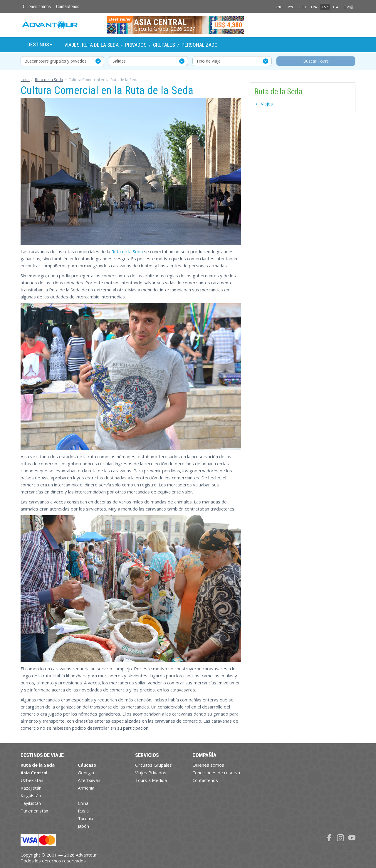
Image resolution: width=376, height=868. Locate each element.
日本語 (348, 7)
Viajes (267, 104)
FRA (314, 7)
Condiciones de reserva (216, 773)
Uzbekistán (32, 780)
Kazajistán (31, 788)
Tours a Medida (151, 780)
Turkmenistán (34, 811)
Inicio (25, 80)
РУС (291, 7)
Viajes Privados (151, 773)
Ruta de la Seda (49, 80)
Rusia (83, 811)
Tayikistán (31, 803)
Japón (83, 826)
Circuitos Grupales (153, 765)
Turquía (85, 818)
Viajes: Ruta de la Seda (92, 45)
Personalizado (200, 45)
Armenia (86, 788)
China (83, 803)
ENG (279, 7)
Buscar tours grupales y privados (56, 61)
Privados (136, 45)
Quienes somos (37, 7)
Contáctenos (68, 7)
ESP (325, 7)
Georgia (86, 773)
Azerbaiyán (89, 780)
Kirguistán (31, 795)
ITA (336, 7)
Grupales (164, 45)
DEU (303, 7)
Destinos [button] (40, 45)
